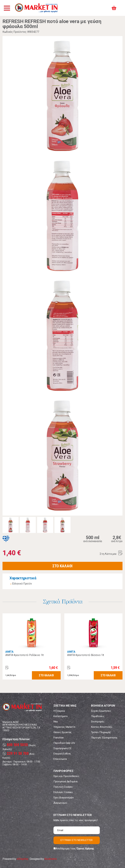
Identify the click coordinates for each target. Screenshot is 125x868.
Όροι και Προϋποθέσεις (66, 776)
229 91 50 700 (16, 754)
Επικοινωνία (60, 759)
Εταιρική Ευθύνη (62, 754)
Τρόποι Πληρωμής (101, 732)
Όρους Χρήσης (85, 849)
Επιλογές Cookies (63, 792)
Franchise (59, 738)
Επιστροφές (98, 722)
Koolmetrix (51, 859)
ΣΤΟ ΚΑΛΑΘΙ (62, 566)
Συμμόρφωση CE (62, 748)
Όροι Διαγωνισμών (64, 798)
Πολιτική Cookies (63, 787)
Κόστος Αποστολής (102, 727)
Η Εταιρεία (59, 711)
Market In (36, 8)
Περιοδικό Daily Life (64, 743)
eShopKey (22, 859)
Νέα (56, 722)
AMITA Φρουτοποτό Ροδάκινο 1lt (24, 655)
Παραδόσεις (98, 716)
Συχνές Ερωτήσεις (101, 711)
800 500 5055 (15, 745)
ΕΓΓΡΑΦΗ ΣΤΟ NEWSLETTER (77, 840)
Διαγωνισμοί (60, 803)
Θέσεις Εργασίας (62, 732)
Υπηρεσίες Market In (64, 727)
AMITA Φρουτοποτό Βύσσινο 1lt (86, 655)
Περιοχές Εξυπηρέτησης (104, 738)
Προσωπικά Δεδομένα (66, 782)
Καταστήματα (60, 716)
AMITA (9, 652)
